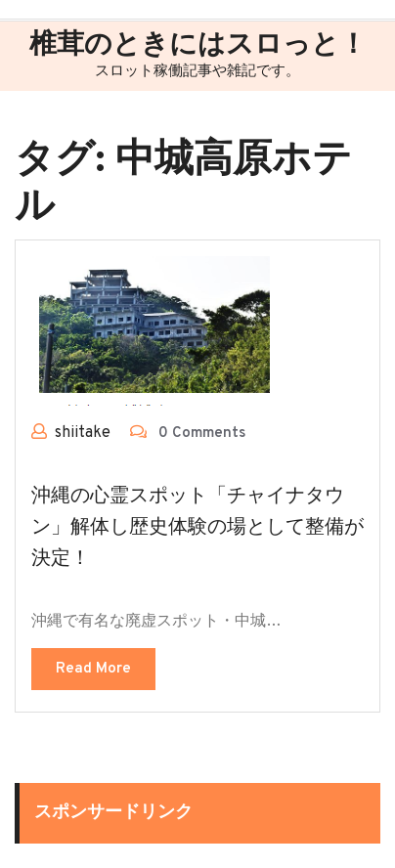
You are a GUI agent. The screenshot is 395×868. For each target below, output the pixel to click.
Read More (93, 669)
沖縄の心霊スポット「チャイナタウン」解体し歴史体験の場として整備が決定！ (197, 528)
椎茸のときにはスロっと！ (198, 46)
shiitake (83, 433)
